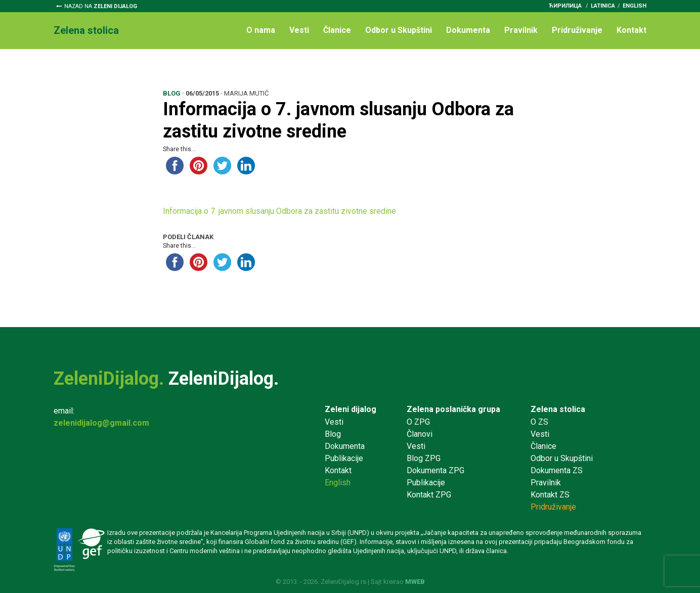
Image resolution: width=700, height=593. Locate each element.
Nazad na (101, 6)
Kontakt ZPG (429, 495)
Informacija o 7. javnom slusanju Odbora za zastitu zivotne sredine (279, 211)
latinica (603, 6)
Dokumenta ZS (557, 470)
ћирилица (565, 6)
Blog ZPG (424, 458)
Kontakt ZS (550, 495)
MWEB (415, 582)
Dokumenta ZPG (435, 470)
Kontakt (631, 30)
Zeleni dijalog (351, 409)
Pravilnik (521, 30)
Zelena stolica (558, 409)
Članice (337, 30)
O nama (261, 30)
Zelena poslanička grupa (453, 409)
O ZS (539, 422)
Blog (333, 434)
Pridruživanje (577, 30)
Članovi (420, 434)
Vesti (299, 30)
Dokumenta (468, 30)
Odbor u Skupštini (399, 30)
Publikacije (344, 458)
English (635, 6)
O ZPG (418, 422)
